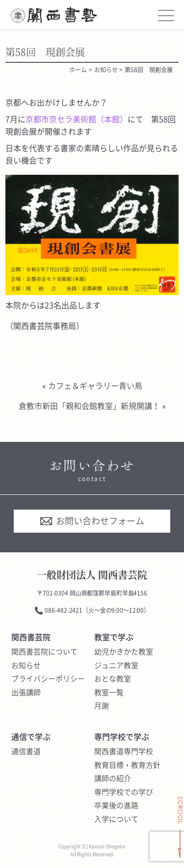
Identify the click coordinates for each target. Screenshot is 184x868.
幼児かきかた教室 (124, 652)
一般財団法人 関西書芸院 (92, 575)
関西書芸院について (44, 652)
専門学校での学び (124, 792)
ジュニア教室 (116, 666)
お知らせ (26, 666)
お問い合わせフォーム (92, 521)
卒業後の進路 (116, 806)
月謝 (102, 706)
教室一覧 (109, 693)
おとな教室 (113, 679)
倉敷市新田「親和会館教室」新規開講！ (89, 406)
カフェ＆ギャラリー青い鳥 (95, 385)
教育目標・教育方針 (127, 765)
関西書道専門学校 (124, 752)
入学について (116, 819)
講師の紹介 (113, 779)
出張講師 (26, 693)
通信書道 (26, 752)
